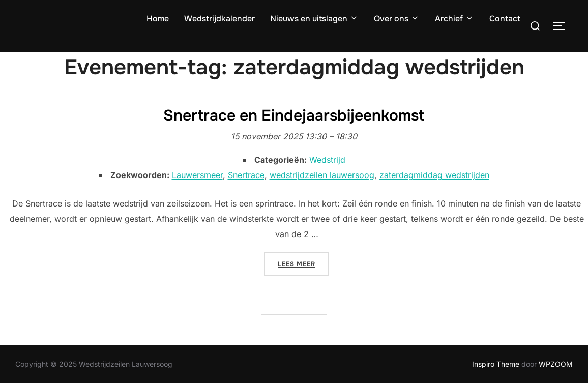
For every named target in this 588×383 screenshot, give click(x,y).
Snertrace (246, 175)
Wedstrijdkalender (219, 19)
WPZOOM (556, 364)
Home (158, 19)
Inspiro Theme (496, 364)
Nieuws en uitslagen (314, 19)
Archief (454, 19)
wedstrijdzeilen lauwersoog (322, 175)
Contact (505, 19)
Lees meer (303, 263)
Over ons (397, 19)
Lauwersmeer (197, 175)
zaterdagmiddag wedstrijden (434, 175)
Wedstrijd (327, 160)
